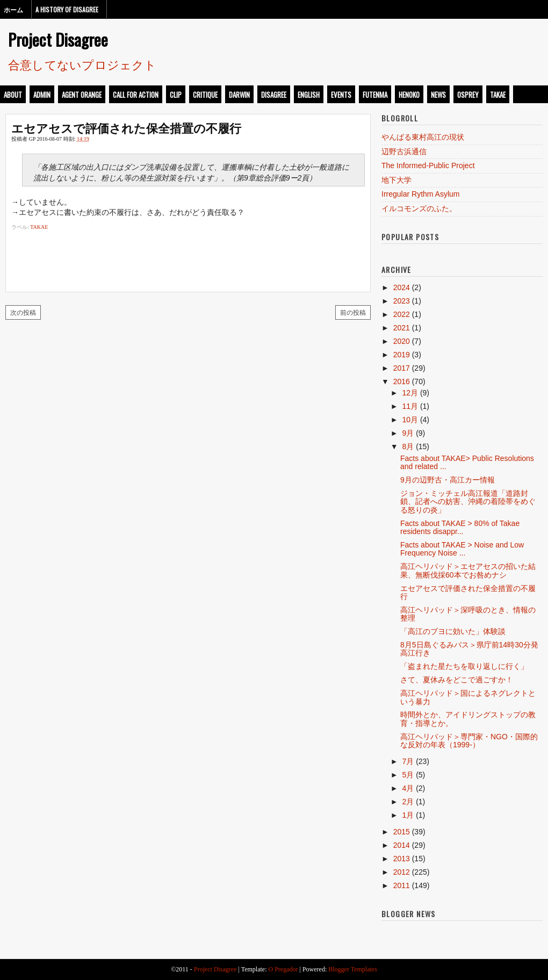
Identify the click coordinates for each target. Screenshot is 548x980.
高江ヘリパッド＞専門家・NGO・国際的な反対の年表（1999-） (469, 741)
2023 (402, 301)
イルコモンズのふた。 (419, 208)
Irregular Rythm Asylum (420, 194)
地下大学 (396, 180)
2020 (402, 341)
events (341, 95)
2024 (402, 287)
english (309, 95)
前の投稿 (353, 312)
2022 (402, 314)
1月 (408, 815)
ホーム (13, 9)
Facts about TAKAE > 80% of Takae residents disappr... (460, 527)
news (438, 95)
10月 (410, 420)
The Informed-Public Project (428, 165)
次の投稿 (23, 312)
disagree (274, 95)
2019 (402, 355)
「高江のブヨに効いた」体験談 (453, 631)
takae (498, 95)
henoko (409, 95)
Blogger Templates (353, 969)
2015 (402, 832)
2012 (402, 872)
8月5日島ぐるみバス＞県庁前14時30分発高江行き (469, 649)
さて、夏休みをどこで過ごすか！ (457, 680)
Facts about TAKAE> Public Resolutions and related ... (467, 462)
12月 (410, 393)
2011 (402, 885)
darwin (239, 95)
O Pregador (283, 969)
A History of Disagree (67, 9)
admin (42, 95)
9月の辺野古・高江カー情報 (448, 480)
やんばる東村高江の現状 (423, 137)
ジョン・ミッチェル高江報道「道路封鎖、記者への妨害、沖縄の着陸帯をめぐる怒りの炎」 (468, 502)
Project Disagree (58, 39)
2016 (402, 381)
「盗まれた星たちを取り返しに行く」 (464, 666)
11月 (410, 406)
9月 (408, 433)
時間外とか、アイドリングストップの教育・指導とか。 (468, 719)
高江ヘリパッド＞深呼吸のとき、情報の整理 (468, 614)
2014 (402, 845)
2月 (408, 802)
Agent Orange (82, 95)
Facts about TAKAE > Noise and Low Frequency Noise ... (462, 549)
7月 (408, 761)
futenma (375, 95)
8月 (408, 446)
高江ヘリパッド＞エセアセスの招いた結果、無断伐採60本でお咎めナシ (468, 570)
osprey (468, 95)
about (13, 95)
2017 (402, 368)
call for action (136, 95)
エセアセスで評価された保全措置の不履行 (126, 127)
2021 (402, 328)
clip (176, 95)
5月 (408, 775)
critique (205, 95)
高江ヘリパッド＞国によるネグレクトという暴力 (468, 697)
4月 (408, 788)
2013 (402, 859)
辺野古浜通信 (404, 152)
